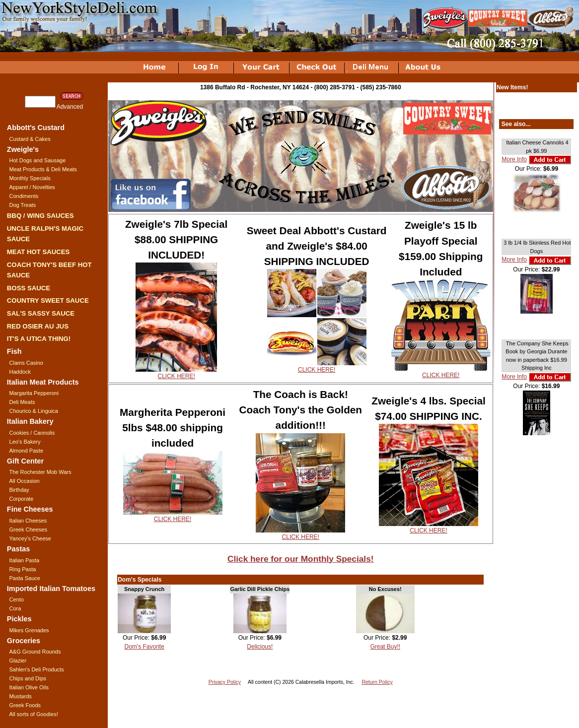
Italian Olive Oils (29, 687)
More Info (514, 159)
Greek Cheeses (28, 529)
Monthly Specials (30, 178)
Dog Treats (23, 205)
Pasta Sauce (25, 578)
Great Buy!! (385, 647)
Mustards (21, 696)
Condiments (24, 196)
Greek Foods (25, 705)
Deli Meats (22, 402)
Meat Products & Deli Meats (43, 169)
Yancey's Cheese (30, 538)
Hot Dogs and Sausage (38, 160)
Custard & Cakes (30, 139)
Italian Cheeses (28, 521)
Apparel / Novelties (32, 187)
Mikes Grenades (29, 630)
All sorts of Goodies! (34, 714)
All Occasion (25, 481)
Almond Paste (26, 451)
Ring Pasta (23, 569)
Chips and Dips (28, 678)
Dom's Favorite (145, 647)
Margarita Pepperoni (34, 393)
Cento (17, 599)
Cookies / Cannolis (32, 433)
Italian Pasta (25, 560)
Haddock (20, 372)
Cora (15, 608)
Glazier (18, 661)
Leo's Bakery (25, 442)
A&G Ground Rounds (35, 652)
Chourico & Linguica (34, 411)
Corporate (22, 499)
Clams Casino (26, 363)
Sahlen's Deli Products (37, 669)
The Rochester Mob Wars (40, 472)
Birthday (19, 490)
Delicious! (260, 647)
